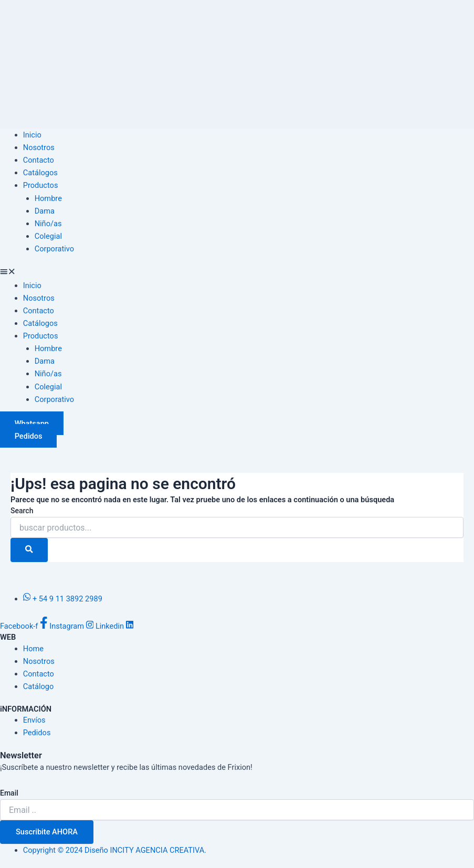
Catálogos (40, 173)
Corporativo (54, 249)
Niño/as (48, 224)
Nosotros (39, 147)
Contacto (39, 160)
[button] (237, 273)
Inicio (32, 135)
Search (22, 511)
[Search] (29, 550)
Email (9, 793)
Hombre (48, 198)
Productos (41, 185)
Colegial (48, 236)
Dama (45, 211)
